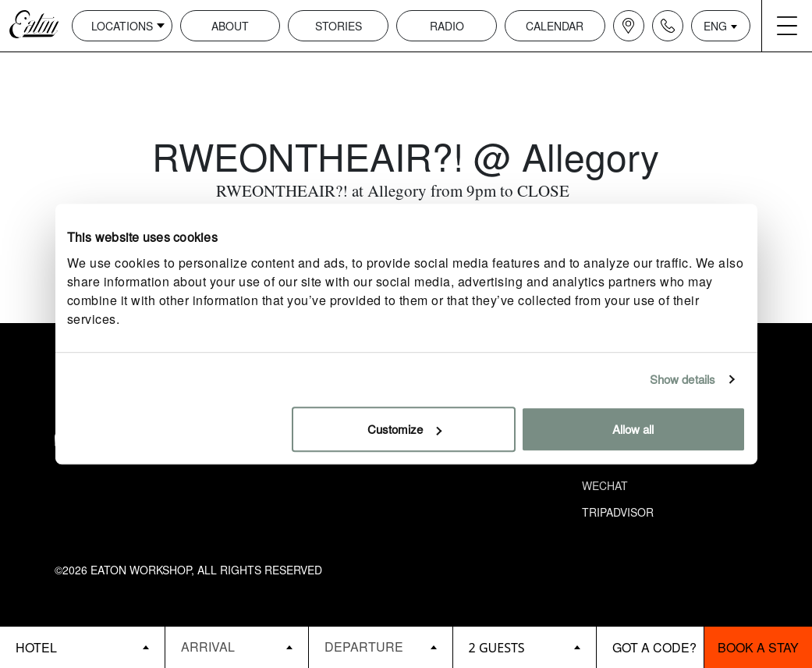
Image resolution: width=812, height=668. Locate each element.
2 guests (497, 648)
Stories (339, 26)
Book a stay (758, 647)
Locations (122, 26)
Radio (447, 26)
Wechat (605, 485)
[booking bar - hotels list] (82, 647)
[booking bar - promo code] (651, 647)
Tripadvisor (618, 512)
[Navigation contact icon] (668, 26)
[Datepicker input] (237, 647)
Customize (404, 429)
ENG (715, 26)
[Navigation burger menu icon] (787, 26)
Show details (683, 379)
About (230, 26)
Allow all (633, 429)
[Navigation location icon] (629, 26)
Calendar (555, 26)
